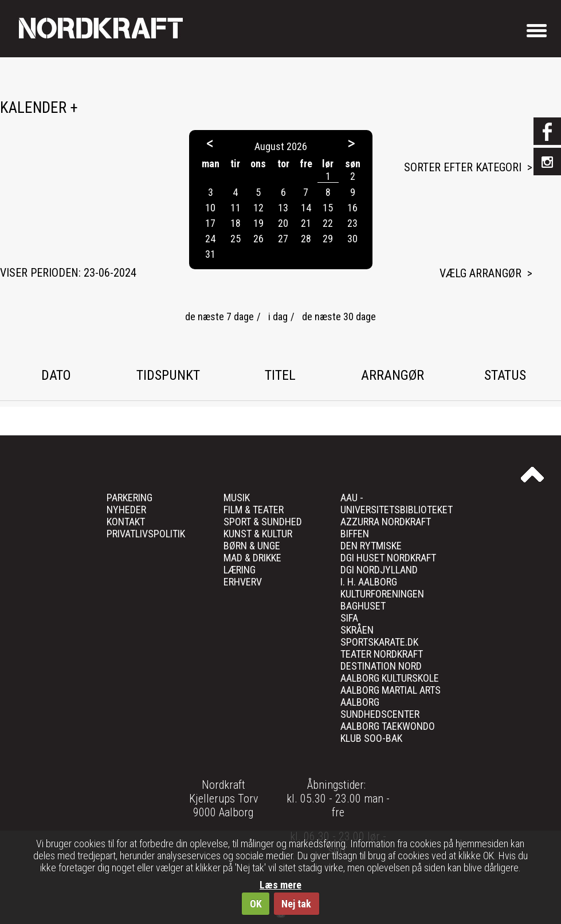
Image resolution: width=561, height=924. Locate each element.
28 (306, 239)
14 (306, 208)
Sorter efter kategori (463, 167)
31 (210, 254)
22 (328, 223)
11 (236, 208)
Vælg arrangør (480, 273)
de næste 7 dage (219, 316)
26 (258, 239)
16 (352, 208)
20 (283, 223)
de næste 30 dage (339, 316)
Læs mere (280, 885)
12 (258, 208)
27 (283, 239)
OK (256, 904)
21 (306, 223)
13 (283, 208)
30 (352, 239)
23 (352, 223)
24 (210, 239)
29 (328, 239)
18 (236, 223)
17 (210, 223)
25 (236, 239)
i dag (278, 316)
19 (258, 223)
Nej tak (296, 904)
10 (210, 208)
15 (328, 208)
